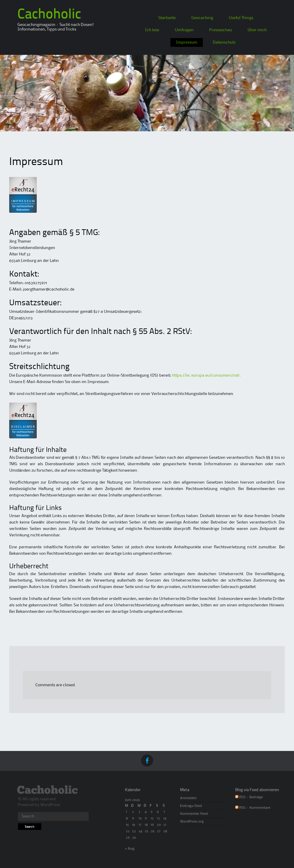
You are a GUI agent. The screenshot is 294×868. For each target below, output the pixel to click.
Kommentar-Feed (194, 814)
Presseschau (221, 30)
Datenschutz (224, 42)
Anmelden (188, 798)
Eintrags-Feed (191, 806)
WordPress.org (192, 822)
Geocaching (202, 18)
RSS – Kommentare (253, 808)
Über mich (257, 30)
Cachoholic (49, 15)
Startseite (167, 18)
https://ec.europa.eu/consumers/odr (206, 375)
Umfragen (184, 30)
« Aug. (130, 849)
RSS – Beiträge (249, 797)
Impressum (187, 42)
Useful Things (241, 18)
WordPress (50, 805)
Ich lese (152, 30)
